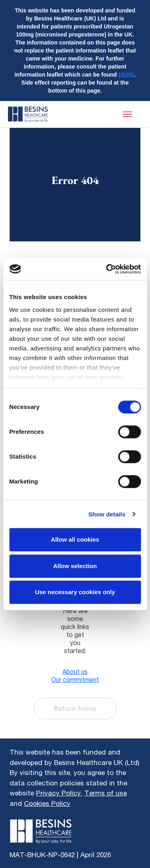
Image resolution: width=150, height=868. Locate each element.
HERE (126, 75)
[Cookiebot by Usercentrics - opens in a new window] (107, 269)
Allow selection (75, 566)
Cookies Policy (47, 804)
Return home (75, 708)
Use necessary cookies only (75, 592)
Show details (107, 514)
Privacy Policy (58, 794)
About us (75, 673)
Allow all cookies (75, 539)
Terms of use (106, 794)
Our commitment (75, 681)
